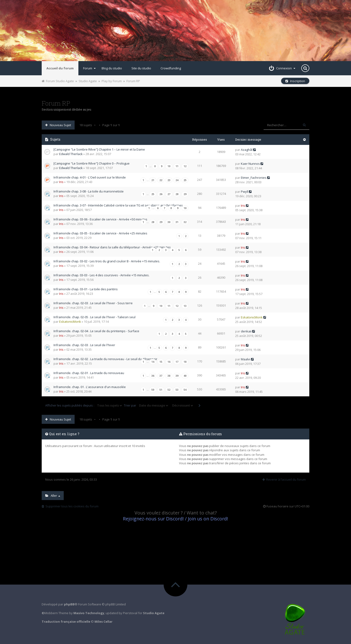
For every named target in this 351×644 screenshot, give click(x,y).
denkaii (246, 331)
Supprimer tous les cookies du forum (70, 506)
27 (169, 194)
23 (169, 180)
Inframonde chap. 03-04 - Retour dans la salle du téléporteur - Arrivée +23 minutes (112, 247)
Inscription (295, 81)
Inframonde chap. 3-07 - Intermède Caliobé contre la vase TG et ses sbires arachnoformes (118, 205)
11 (177, 166)
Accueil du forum (60, 68)
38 (169, 376)
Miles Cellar (103, 622)
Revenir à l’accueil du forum (284, 479)
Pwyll (245, 192)
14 (153, 362)
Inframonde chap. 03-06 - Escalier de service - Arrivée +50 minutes (100, 219)
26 (161, 194)
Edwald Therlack (71, 154)
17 (177, 362)
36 (153, 376)
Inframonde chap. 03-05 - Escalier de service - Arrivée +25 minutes (100, 233)
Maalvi (246, 359)
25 (185, 180)
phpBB (69, 604)
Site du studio (141, 68)
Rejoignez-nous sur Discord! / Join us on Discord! (175, 519)
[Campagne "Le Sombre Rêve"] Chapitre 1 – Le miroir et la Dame (99, 149)
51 (161, 390)
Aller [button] (53, 496)
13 (185, 306)
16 (169, 362)
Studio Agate (88, 81)
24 (177, 180)
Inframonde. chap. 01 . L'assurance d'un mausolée (90, 387)
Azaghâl (247, 150)
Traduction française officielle (66, 622)
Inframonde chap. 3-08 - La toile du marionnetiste (89, 191)
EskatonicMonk (70, 322)
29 (185, 194)
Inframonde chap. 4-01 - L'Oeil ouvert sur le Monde (90, 177)
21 (153, 180)
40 (185, 376)
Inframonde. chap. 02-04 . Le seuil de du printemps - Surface (96, 331)
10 (169, 166)
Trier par (146, 406)
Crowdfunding (171, 68)
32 (185, 222)
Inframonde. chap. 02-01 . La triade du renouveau (89, 373)
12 (185, 166)
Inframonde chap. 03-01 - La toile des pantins (86, 289)
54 (185, 390)
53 (177, 390)
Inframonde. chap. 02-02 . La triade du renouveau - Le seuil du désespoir (105, 359)
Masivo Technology (89, 613)
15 (161, 362)
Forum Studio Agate (58, 81)
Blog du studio (112, 68)
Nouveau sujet (58, 125)
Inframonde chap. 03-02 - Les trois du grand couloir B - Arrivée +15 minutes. (107, 261)
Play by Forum (112, 81)
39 (177, 376)
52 (169, 390)
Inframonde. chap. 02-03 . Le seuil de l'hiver (84, 345)
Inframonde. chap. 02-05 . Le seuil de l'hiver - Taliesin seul (94, 317)
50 (153, 390)
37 (161, 376)
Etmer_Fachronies (254, 178)
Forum (89, 68)
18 (185, 362)
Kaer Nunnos (250, 164)
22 (161, 180)
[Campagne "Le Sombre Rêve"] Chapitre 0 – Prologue (92, 163)
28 (177, 194)
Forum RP (133, 81)
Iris (61, 182)
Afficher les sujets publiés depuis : (84, 406)
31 (177, 222)
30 (169, 222)
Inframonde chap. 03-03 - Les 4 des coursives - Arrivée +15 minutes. (101, 275)
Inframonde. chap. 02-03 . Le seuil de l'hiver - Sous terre (93, 303)
